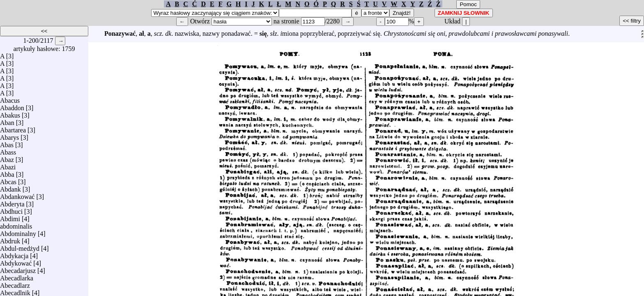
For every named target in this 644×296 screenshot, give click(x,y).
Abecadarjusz (18, 269)
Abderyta (12, 202)
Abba (7, 172)
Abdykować (16, 261)
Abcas (8, 180)
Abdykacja (14, 254)
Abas (7, 143)
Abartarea (13, 128)
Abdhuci (11, 209)
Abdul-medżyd (20, 246)
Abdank (10, 187)
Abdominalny (18, 232)
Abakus (10, 113)
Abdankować (17, 195)
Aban (7, 121)
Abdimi (10, 217)
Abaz (7, 158)
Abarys (9, 135)
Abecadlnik (15, 291)
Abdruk (10, 239)
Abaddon (12, 106)
